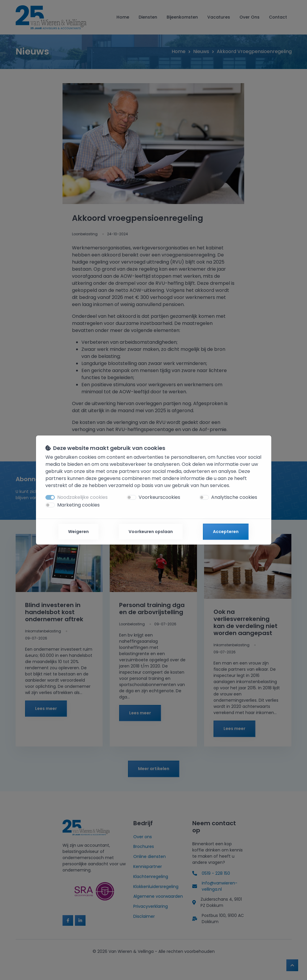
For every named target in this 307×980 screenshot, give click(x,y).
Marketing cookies (78, 505)
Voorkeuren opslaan (151, 532)
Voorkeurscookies (159, 497)
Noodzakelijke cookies (82, 497)
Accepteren (226, 532)
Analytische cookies (234, 497)
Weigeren (78, 532)
